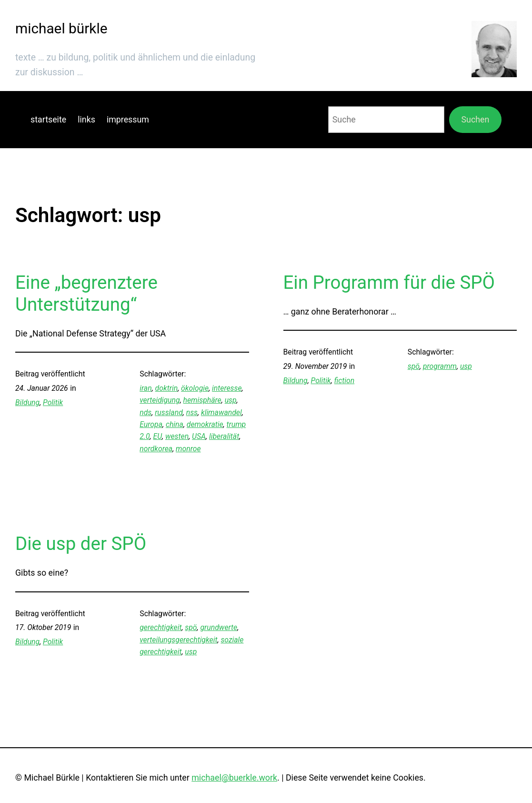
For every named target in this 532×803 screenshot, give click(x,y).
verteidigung (160, 400)
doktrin (167, 388)
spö (414, 366)
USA (199, 436)
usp (231, 400)
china (175, 424)
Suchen (476, 119)
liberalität (224, 436)
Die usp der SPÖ (81, 544)
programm (440, 366)
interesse (227, 388)
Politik (53, 402)
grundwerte (219, 627)
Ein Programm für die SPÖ (389, 282)
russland (169, 412)
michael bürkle (61, 28)
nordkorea (156, 449)
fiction (344, 381)
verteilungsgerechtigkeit (178, 640)
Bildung (27, 402)
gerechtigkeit (161, 627)
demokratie (205, 424)
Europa (151, 424)
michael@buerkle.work (234, 778)
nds (146, 412)
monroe (188, 449)
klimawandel (221, 412)
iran (146, 388)
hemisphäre (202, 400)
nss (192, 412)
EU (157, 436)
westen (177, 436)
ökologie (195, 388)
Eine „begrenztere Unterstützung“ (86, 293)
